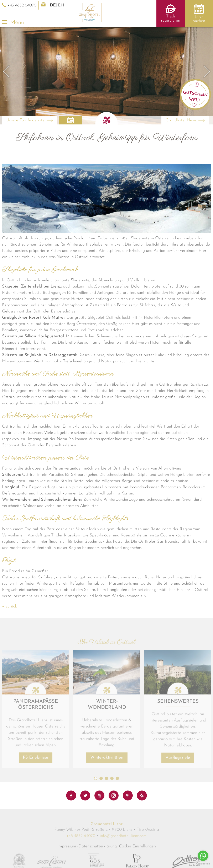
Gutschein (195, 94)
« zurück (9, 606)
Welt (195, 100)
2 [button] (101, 851)
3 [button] (106, 851)
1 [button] (96, 851)
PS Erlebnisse (36, 830)
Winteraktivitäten (107, 830)
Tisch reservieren (171, 18)
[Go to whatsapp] (203, 856)
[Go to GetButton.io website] (203, 864)
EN (61, 5)
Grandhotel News (181, 120)
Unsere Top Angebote (25, 120)
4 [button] (112, 851)
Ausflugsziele (178, 831)
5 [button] (117, 851)
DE (53, 5)
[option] (106, 76)
